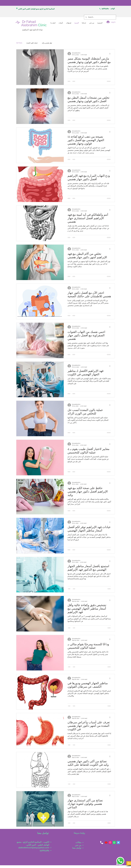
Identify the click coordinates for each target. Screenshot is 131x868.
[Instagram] (110, 842)
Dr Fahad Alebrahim (34, 23)
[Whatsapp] (114, 842)
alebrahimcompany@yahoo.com (34, 848)
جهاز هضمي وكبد (47, 43)
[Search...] (100, 17)
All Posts (19, 43)
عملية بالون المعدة (32, 43)
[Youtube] (106, 842)
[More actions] (111, 54)
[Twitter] (118, 842)
